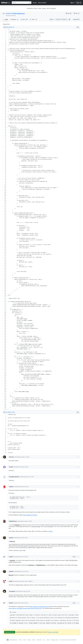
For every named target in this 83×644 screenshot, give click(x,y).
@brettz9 (12, 541)
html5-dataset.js (18, 13)
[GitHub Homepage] (8, 640)
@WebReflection (41, 565)
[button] (70, 19)
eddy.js (51, 531)
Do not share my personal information (68, 640)
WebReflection (13, 521)
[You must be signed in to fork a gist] (77, 13)
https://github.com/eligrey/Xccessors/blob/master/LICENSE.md (25, 608)
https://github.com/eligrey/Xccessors (40, 606)
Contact (48, 640)
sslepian (11, 487)
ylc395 (11, 581)
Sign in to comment (53, 632)
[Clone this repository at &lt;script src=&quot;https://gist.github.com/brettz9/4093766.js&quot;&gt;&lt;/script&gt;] (61, 19)
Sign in (72, 3)
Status (34, 640)
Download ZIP (76, 19)
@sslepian (17, 525)
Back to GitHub (42, 3)
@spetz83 (13, 560)
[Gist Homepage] (6, 3)
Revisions (14, 19)
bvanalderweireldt (14, 477)
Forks (33, 19)
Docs (44, 640)
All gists (35, 3)
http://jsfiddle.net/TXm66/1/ (30, 515)
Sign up (79, 3)
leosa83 (11, 467)
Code (5, 19)
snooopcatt (12, 591)
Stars (24, 19)
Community (39, 640)
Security (29, 640)
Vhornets (11, 457)
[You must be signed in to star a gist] (69, 13)
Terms (20, 640)
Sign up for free (10, 632)
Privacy (25, 640)
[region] (41, 219)
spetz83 (11, 538)
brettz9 (8, 13)
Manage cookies (54, 640)
